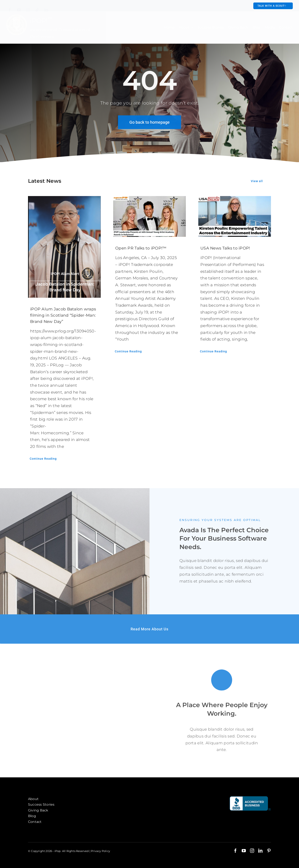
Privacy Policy (100, 851)
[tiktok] (37, 7)
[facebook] (10, 7)
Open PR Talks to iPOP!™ (141, 248)
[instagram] (28, 7)
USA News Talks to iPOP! (225, 248)
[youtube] (19, 7)
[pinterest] (269, 851)
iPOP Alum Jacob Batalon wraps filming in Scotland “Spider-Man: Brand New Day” (63, 315)
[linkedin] (46, 7)
